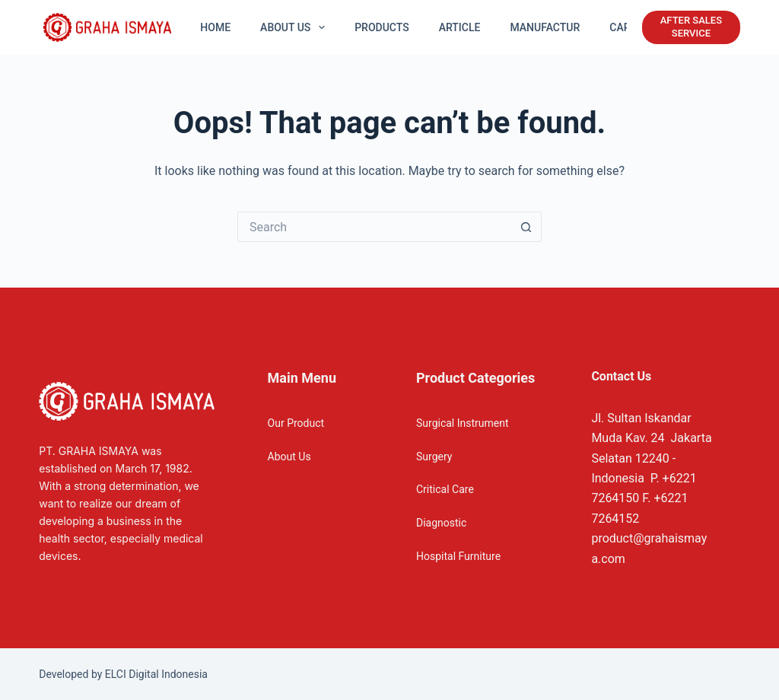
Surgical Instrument (463, 423)
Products (382, 27)
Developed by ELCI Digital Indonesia (123, 674)
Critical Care (445, 489)
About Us (289, 457)
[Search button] (526, 227)
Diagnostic (441, 523)
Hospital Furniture (458, 556)
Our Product (296, 423)
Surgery (434, 457)
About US (296, 27)
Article (460, 27)
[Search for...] (374, 227)
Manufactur (545, 27)
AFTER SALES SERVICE (691, 27)
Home (215, 27)
